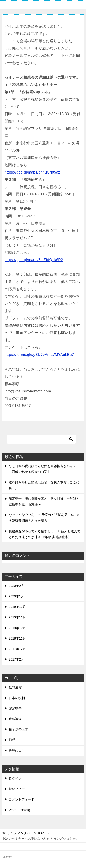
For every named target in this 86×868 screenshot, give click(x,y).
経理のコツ (17, 751)
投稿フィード (18, 789)
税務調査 (15, 719)
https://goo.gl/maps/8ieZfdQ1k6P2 (34, 260)
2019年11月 (17, 617)
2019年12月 (17, 607)
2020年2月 (16, 586)
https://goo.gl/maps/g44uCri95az (32, 172)
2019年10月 (17, 628)
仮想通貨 (15, 687)
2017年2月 (16, 659)
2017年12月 (17, 649)
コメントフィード (22, 799)
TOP (26, 833)
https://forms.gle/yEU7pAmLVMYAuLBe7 (39, 355)
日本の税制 (17, 698)
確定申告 (15, 708)
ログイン (15, 778)
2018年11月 (17, 638)
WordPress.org (19, 810)
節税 (12, 740)
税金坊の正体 (18, 729)
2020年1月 (16, 596)
